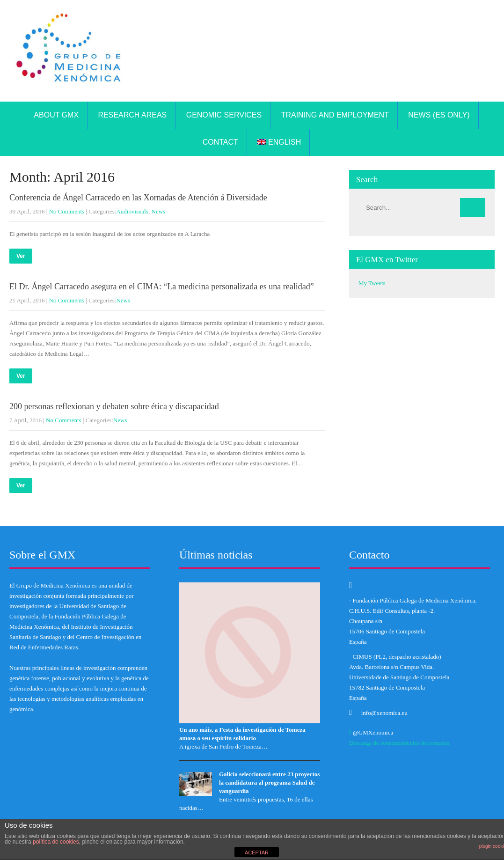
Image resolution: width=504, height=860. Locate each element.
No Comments (67, 211)
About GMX (56, 115)
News (159, 211)
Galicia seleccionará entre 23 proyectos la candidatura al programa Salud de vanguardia (269, 783)
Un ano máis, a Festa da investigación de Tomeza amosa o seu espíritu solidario (242, 734)
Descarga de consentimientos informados (399, 743)
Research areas (133, 115)
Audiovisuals (132, 211)
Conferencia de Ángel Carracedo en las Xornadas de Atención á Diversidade (138, 198)
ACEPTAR (257, 853)
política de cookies (56, 842)
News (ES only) (439, 115)
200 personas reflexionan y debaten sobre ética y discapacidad (114, 406)
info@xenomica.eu (384, 713)
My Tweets (372, 283)
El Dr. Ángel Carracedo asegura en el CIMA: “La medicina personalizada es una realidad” (162, 287)
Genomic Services (224, 115)
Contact (220, 142)
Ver (21, 256)
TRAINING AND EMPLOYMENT (335, 115)
